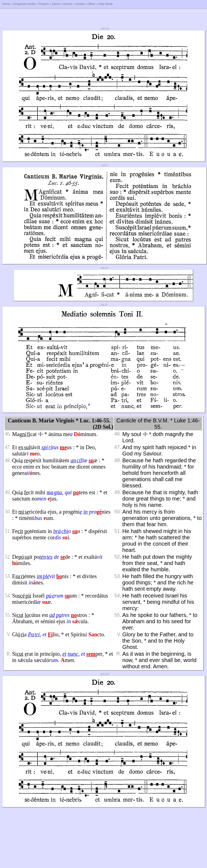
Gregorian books (24, 4)
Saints (56, 4)
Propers (44, 4)
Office (91, 4)
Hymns (68, 4)
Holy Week (106, 4)
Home (6, 4)
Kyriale (80, 4)
